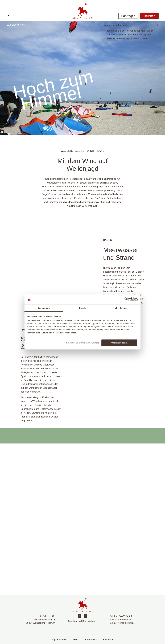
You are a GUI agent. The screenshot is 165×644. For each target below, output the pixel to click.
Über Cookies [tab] (121, 308)
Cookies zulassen (119, 343)
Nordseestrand (73, 202)
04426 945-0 (125, 616)
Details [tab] (82, 308)
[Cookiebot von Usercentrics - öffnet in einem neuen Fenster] (126, 299)
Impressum (108, 640)
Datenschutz (90, 640)
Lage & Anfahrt (59, 640)
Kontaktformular (126, 623)
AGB (75, 640)
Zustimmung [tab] (44, 308)
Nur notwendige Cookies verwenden (83, 343)
